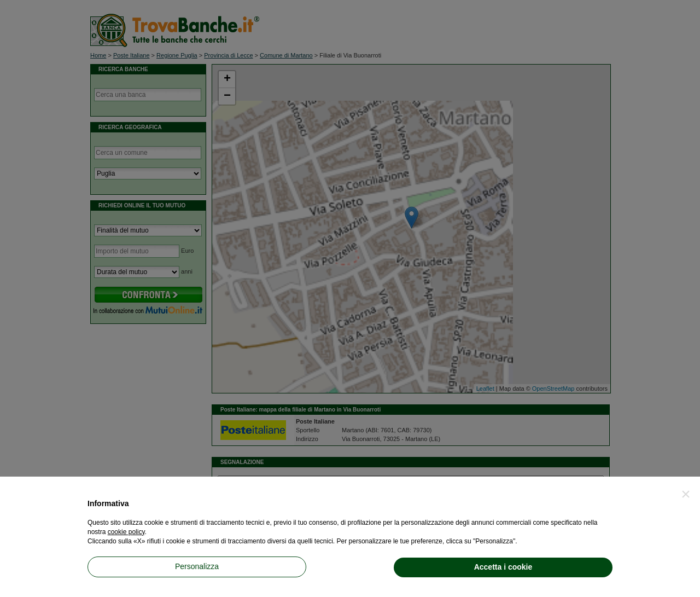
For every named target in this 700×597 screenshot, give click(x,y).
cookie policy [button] (126, 532)
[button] (686, 494)
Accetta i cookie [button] (503, 567)
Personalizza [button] (197, 566)
